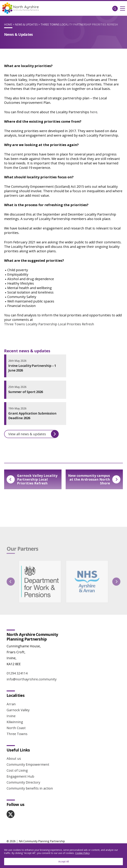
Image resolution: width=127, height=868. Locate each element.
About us (14, 758)
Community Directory (23, 782)
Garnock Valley (18, 710)
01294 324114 (17, 673)
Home (8, 25)
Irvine (11, 716)
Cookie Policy (82, 853)
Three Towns (17, 734)
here (94, 112)
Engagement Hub (20, 776)
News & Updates (26, 25)
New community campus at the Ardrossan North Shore (94, 479)
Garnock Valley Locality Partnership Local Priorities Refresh (32, 479)
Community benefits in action (30, 788)
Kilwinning (15, 722)
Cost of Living (17, 770)
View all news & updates (33, 434)
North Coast (16, 728)
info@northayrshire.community (32, 679)
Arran (11, 704)
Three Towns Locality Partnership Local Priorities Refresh (49, 324)
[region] (63, 856)
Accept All (64, 861)
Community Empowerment (28, 764)
